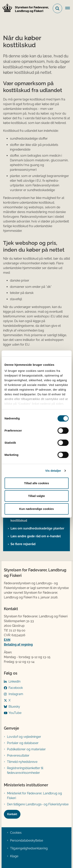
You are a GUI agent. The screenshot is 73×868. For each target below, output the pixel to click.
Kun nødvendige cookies (37, 509)
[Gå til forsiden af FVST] (25, 9)
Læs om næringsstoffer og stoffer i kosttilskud (36, 518)
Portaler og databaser (23, 743)
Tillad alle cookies (36, 483)
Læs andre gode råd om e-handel (36, 536)
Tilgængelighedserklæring (29, 848)
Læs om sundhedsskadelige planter (37, 528)
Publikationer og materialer (26, 749)
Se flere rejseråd (23, 544)
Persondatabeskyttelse (27, 840)
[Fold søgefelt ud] (57, 8)
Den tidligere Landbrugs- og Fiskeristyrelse (38, 804)
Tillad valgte (36, 496)
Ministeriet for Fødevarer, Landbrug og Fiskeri (34, 796)
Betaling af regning (18, 644)
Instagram (16, 694)
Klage (14, 856)
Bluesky (14, 707)
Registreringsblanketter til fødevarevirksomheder (25, 770)
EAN (7, 640)
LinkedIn (15, 681)
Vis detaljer (53, 471)
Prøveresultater (18, 756)
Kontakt (12, 814)
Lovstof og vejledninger (24, 737)
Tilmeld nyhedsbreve (22, 762)
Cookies (16, 833)
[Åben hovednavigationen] (69, 8)
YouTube (15, 713)
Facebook (16, 688)
